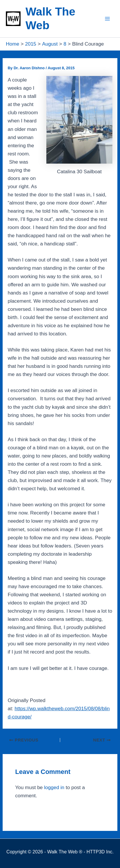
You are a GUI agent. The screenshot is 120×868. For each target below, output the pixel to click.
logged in (54, 788)
